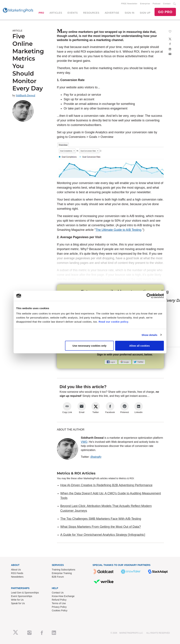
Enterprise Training (62, 573)
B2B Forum (58, 577)
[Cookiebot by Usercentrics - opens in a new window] (149, 296)
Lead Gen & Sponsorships (25, 593)
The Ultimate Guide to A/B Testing (119, 230)
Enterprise (145, 4)
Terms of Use (59, 603)
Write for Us (17, 600)
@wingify (96, 457)
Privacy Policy (59, 607)
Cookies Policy (60, 610)
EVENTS (73, 13)
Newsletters (17, 577)
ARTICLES (56, 13)
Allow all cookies (139, 346)
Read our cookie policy (114, 322)
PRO (41, 13)
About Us (16, 570)
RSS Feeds (17, 573)
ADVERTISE (112, 13)
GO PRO (165, 12)
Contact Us (58, 593)
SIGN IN (129, 13)
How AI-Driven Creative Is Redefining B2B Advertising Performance (106, 485)
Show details (150, 335)
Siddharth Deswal (25, 95)
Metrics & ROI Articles (76, 473)
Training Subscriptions (64, 570)
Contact (167, 4)
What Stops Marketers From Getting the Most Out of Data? (101, 527)
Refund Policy (59, 600)
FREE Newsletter (129, 4)
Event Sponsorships (22, 596)
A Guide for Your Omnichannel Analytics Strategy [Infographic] (103, 535)
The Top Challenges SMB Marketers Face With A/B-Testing (101, 519)
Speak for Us (18, 603)
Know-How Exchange (63, 596)
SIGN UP (145, 13)
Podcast (156, 4)
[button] (111, 362)
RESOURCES (91, 13)
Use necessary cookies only (89, 346)
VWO (84, 442)
